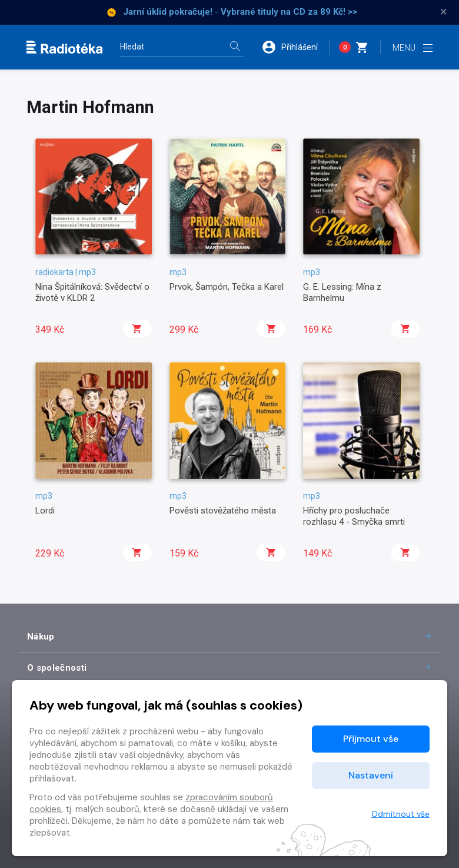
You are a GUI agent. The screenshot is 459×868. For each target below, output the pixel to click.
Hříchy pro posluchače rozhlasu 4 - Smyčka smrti (354, 516)
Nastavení (371, 775)
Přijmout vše (371, 739)
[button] (295, 47)
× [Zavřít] (444, 12)
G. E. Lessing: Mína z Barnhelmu (342, 292)
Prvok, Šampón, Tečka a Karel (227, 287)
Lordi (45, 511)
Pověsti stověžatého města (223, 511)
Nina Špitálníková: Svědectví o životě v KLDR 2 (92, 292)
